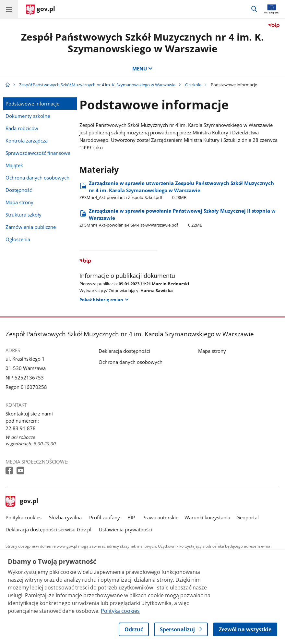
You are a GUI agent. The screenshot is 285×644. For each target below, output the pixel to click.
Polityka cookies (24, 517)
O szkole (193, 85)
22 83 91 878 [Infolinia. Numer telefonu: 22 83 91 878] (21, 428)
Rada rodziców (22, 128)
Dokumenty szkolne (28, 116)
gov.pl (22, 502)
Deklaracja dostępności (124, 351)
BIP (131, 517)
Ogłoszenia (18, 239)
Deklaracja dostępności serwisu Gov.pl (48, 529)
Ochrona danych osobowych (37, 178)
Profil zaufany (105, 517)
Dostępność (19, 190)
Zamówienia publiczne (31, 227)
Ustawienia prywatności (125, 529)
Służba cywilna (65, 517)
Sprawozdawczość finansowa (38, 153)
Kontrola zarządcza (27, 141)
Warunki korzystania (207, 517)
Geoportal (248, 517)
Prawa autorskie (160, 517)
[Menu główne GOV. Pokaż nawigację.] (9, 9)
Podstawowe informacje (32, 104)
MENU (142, 68)
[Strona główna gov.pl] (41, 10)
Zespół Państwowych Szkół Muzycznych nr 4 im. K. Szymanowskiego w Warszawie (142, 43)
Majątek (14, 165)
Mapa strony (19, 202)
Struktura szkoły (24, 215)
